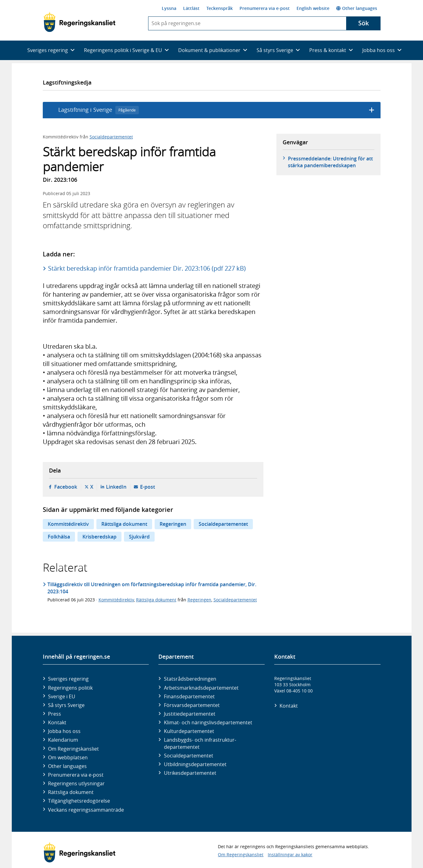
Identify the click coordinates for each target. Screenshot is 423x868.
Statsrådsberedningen (190, 679)
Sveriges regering (68, 679)
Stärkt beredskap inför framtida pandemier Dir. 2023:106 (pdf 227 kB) (147, 268)
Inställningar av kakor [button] (290, 855)
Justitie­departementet (190, 714)
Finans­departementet (189, 696)
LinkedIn (116, 487)
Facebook (66, 487)
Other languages (357, 8)
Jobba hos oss (64, 731)
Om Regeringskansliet (73, 749)
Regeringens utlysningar (76, 783)
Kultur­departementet (189, 731)
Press (55, 714)
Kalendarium (63, 740)
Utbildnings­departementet (195, 764)
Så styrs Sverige (66, 705)
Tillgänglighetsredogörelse (79, 801)
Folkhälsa (59, 537)
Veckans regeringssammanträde (86, 810)
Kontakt (57, 722)
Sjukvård (139, 537)
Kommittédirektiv (68, 524)
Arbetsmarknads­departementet (201, 688)
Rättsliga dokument (124, 524)
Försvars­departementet (192, 705)
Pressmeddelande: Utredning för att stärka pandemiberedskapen (330, 162)
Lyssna (169, 8)
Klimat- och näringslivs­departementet (208, 722)
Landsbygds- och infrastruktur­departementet (200, 743)
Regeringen (173, 524)
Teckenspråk (220, 8)
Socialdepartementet (111, 137)
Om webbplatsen (68, 757)
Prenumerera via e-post (265, 8)
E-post (148, 487)
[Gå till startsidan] (79, 22)
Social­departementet (189, 756)
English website (313, 8)
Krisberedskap (99, 537)
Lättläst (191, 8)
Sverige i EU (62, 696)
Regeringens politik (70, 688)
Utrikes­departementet (190, 773)
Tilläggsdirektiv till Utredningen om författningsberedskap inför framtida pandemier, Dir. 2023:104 (152, 588)
